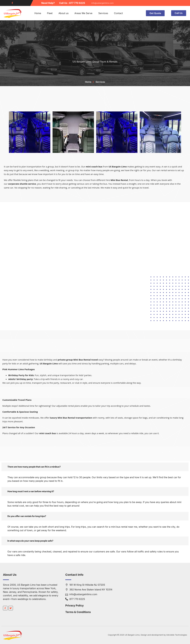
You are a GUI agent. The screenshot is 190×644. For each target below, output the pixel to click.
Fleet (50, 13)
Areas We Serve (83, 13)
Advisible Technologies (177, 635)
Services (103, 13)
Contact (118, 13)
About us (64, 13)
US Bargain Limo (118, 167)
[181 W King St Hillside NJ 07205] (157, 595)
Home (38, 13)
